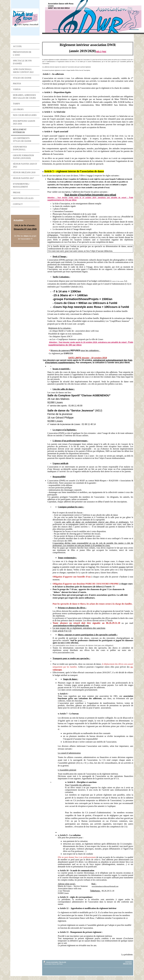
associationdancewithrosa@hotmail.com (105, 886)
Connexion (129, 962)
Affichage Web (127, 964)
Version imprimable (51, 962)
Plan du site (63, 962)
